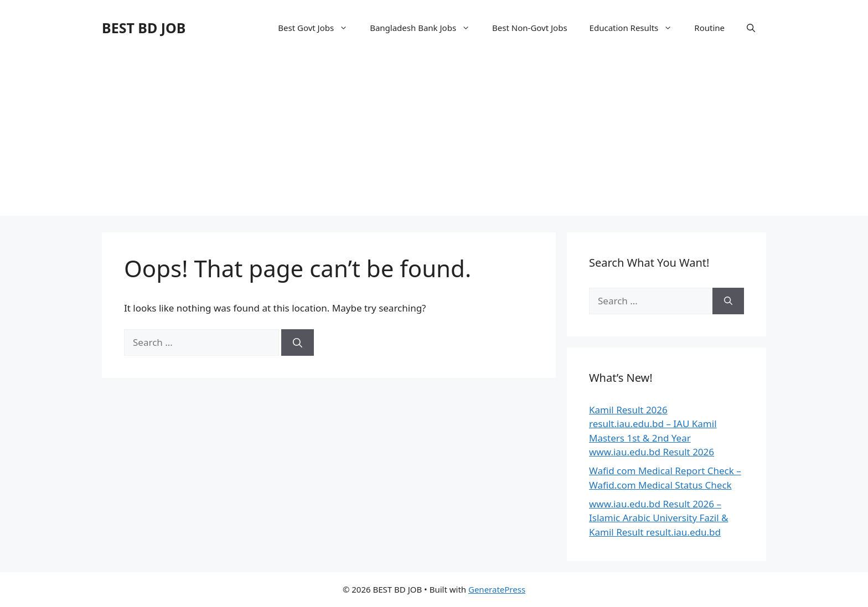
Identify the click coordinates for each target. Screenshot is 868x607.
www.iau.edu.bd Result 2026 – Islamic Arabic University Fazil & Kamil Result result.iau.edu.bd (659, 518)
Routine (709, 28)
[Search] (298, 343)
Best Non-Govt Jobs (530, 28)
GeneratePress (497, 589)
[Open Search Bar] (751, 28)
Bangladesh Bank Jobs (425, 28)
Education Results (637, 28)
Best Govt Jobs (318, 28)
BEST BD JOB (144, 28)
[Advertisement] (434, 138)
